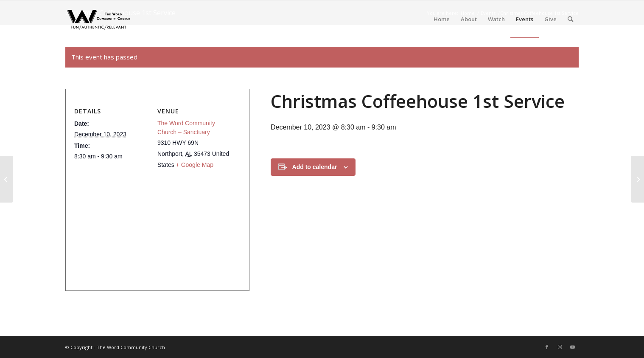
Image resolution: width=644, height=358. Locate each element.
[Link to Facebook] (547, 347)
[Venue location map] (154, 228)
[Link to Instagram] (560, 347)
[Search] (570, 19)
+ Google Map (195, 165)
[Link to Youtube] (572, 347)
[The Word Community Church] (98, 19)
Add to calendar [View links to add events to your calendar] (315, 167)
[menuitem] (442, 19)
